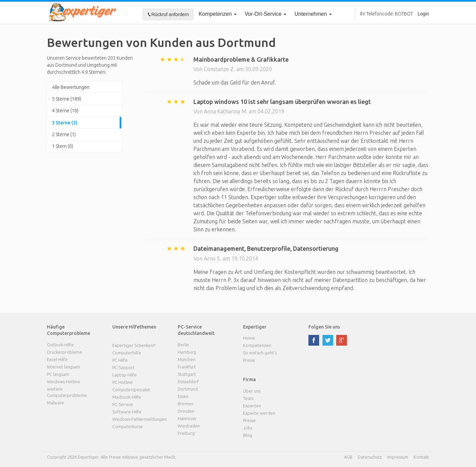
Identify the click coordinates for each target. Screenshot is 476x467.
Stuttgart (187, 374)
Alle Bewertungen (71, 87)
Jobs (248, 428)
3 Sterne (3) (65, 123)
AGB (348, 457)
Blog (248, 435)
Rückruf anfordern (168, 14)
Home (249, 338)
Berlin (183, 345)
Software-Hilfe (127, 412)
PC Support (123, 367)
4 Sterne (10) (65, 111)
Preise (249, 360)
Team (248, 398)
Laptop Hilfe (125, 375)
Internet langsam (64, 367)
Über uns (252, 391)
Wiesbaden (189, 426)
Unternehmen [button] (313, 14)
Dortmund (188, 389)
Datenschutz (370, 457)
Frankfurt (187, 367)
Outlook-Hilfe (60, 345)
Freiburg (186, 433)
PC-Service (123, 404)
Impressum (398, 457)
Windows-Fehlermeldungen (139, 419)
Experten (252, 406)
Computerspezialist (131, 390)
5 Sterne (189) (67, 99)
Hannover (187, 418)
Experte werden (259, 413)
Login (423, 14)
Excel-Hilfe (57, 359)
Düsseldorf (188, 382)
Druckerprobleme (65, 352)
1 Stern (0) (63, 146)
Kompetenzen (218, 14)
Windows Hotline (64, 382)
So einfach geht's (260, 353)
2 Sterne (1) (64, 134)
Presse (249, 420)
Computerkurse (128, 426)
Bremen (186, 404)
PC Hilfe (120, 360)
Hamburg (187, 352)
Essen (183, 396)
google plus (342, 340)
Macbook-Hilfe (127, 397)
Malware (55, 403)
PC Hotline (123, 382)
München (187, 359)
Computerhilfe (127, 353)
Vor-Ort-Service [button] (266, 14)
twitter (328, 340)
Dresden (186, 411)
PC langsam (58, 374)
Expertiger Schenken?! (134, 345)
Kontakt (421, 457)
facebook (314, 340)
